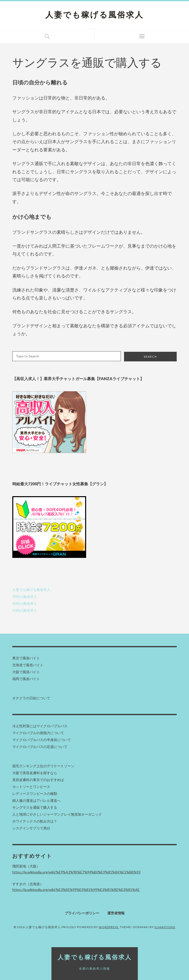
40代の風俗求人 (25, 603)
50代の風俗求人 (25, 610)
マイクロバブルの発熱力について (38, 733)
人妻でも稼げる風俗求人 (94, 15)
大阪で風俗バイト (26, 672)
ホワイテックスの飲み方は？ (35, 821)
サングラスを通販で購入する (35, 807)
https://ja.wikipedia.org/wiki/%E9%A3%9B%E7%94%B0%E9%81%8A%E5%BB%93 (76, 872)
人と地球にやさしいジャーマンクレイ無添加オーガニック (57, 814)
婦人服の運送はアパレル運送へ (36, 800)
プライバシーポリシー (82, 913)
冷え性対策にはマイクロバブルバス (40, 726)
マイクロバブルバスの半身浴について (42, 740)
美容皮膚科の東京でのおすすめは (38, 780)
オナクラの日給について (31, 698)
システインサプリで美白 (31, 828)
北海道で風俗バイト (28, 665)
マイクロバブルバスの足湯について (40, 747)
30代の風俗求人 (25, 597)
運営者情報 (116, 913)
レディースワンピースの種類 (35, 794)
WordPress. (109, 927)
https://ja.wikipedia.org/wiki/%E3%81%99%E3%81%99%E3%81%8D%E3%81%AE (76, 890)
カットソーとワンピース (31, 787)
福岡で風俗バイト (26, 679)
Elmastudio (165, 927)
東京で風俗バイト (26, 658)
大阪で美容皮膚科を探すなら (35, 773)
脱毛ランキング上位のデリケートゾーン (43, 766)
